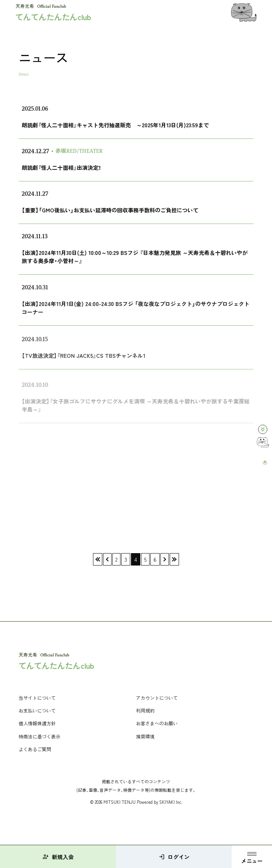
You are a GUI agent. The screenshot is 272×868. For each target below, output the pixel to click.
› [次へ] (165, 559)
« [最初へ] (98, 559)
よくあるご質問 (35, 749)
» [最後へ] (174, 559)
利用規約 (145, 710)
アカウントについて (157, 698)
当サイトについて (37, 698)
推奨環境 (145, 736)
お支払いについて (37, 710)
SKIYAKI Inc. (171, 802)
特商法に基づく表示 (40, 736)
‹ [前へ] (107, 559)
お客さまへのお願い (157, 723)
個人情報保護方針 (37, 723)
